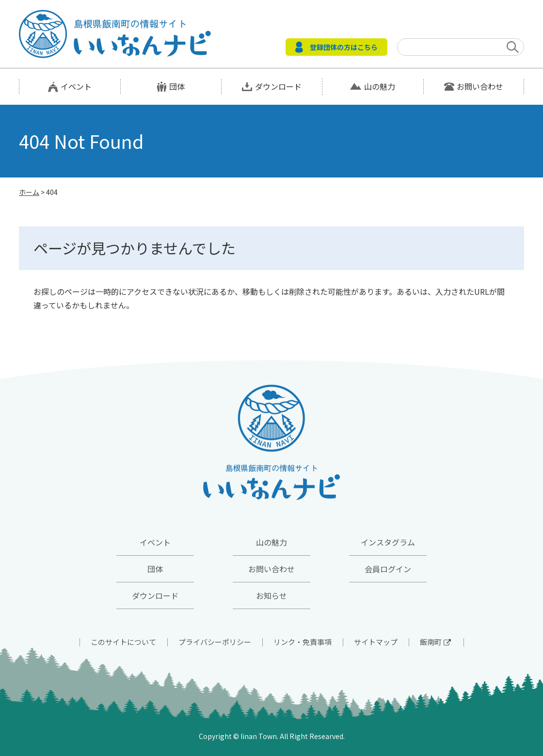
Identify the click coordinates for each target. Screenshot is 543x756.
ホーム (29, 192)
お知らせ (271, 595)
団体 (177, 86)
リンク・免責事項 (303, 642)
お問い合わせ (480, 86)
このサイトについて (123, 642)
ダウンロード (278, 86)
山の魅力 (380, 86)
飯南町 (435, 642)
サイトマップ (376, 642)
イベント (76, 86)
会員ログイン (388, 569)
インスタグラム (388, 542)
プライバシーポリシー (215, 642)
